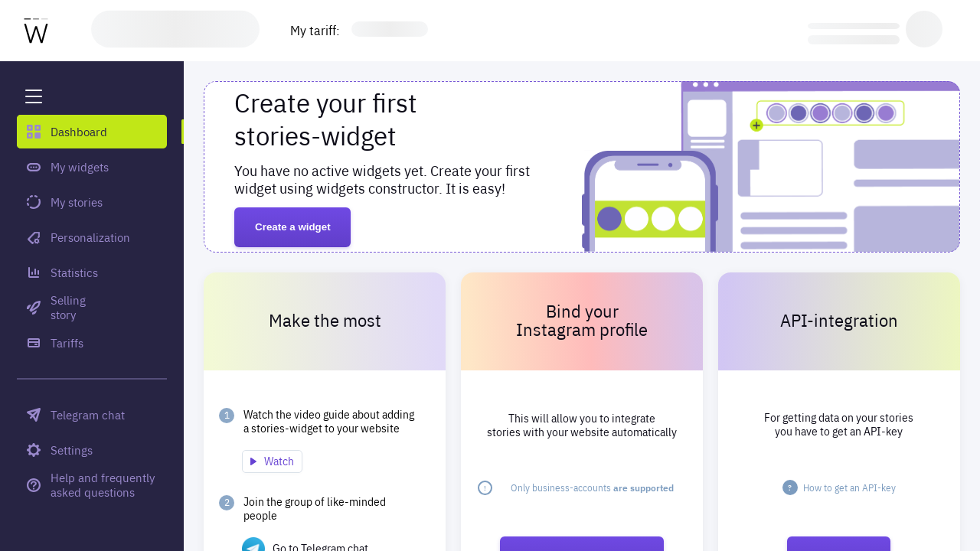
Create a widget (293, 227)
